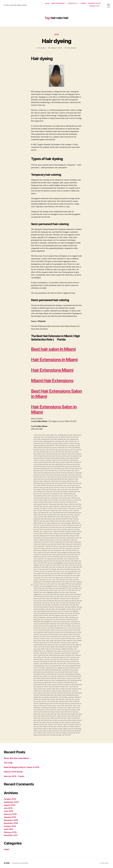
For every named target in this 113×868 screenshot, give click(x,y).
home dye (57, 622)
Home (47, 3)
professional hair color (63, 680)
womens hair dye (56, 735)
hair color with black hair (61, 588)
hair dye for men (47, 603)
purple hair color (69, 685)
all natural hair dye (64, 437)
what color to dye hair (71, 712)
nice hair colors (62, 664)
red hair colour (76, 689)
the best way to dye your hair (49, 703)
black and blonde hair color (59, 479)
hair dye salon (50, 609)
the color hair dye (64, 703)
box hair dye (47, 487)
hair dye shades (61, 609)
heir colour (41, 620)
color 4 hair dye (68, 496)
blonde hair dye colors (51, 483)
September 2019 (11, 802)
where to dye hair (69, 724)
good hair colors (61, 555)
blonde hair (47, 481)
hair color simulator (75, 582)
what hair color (55, 714)
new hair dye (52, 661)
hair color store (38, 584)
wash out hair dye (39, 710)
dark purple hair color (68, 517)
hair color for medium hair (65, 569)
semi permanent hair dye (70, 695)
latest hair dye (43, 645)
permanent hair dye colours (56, 674)
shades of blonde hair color (53, 697)
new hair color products (71, 659)
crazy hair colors (67, 510)
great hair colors (62, 559)
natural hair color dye (46, 653)
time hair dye (75, 703)
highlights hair (48, 622)
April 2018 (8, 829)
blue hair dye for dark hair (55, 485)
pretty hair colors (50, 680)
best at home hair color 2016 (62, 448)
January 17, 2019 (56, 48)
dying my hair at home (46, 534)
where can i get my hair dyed (62, 720)
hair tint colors (44, 615)
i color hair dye (55, 638)
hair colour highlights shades (49, 592)
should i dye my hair (48, 699)
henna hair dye (61, 620)
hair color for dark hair (72, 567)
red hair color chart (53, 689)
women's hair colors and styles (56, 733)
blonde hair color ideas (58, 481)
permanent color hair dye (70, 670)
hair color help (55, 573)
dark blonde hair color (60, 513)
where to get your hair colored (53, 729)
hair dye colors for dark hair (45, 601)
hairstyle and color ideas (61, 617)
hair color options (66, 578)
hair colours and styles (49, 594)
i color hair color (45, 638)
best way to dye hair (61, 475)
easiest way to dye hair (69, 540)
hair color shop (64, 582)
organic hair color (51, 668)
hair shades (69, 613)
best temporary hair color (62, 469)
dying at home (48, 531)
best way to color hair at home (61, 471)
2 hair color (45, 435)
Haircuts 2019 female (13, 772)
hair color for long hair (49, 569)
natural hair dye (43, 655)
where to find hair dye (50, 727)
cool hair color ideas (40, 508)
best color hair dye (58, 452)
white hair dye (41, 733)
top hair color (47, 706)
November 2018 (11, 823)
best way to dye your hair (48, 477)
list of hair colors (43, 647)
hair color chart (44, 565)
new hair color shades (41, 661)
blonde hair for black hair (67, 483)
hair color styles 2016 (62, 584)
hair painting (41, 613)
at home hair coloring (51, 443)
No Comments (71, 48)
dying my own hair (59, 534)
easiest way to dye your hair (64, 542)
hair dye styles (42, 611)
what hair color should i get (69, 714)
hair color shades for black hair (49, 582)
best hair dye (65, 460)
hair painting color (52, 613)
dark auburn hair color (45, 513)
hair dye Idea (55, 605)
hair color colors (67, 565)
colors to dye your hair (41, 506)
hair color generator (71, 571)
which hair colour (68, 731)
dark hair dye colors (54, 517)
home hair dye (65, 622)
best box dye (54, 450)
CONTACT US (94, 6)
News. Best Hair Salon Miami (16, 758)
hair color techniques (61, 586)
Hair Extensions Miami (52, 370)
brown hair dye (47, 492)
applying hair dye (49, 441)
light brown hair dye (69, 645)
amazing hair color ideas (49, 439)
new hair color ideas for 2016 (53, 659)
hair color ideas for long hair (61, 575)
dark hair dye (42, 517)
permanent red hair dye (73, 674)
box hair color (38, 487)
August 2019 (10, 805)
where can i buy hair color (42, 718)
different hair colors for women (56, 525)
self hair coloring (57, 693)
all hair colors (77, 435)
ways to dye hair (51, 710)
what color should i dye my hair (54, 712)
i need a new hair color (68, 638)
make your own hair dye (53, 649)
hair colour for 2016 (65, 590)
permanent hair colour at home (68, 672)
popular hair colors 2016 (65, 676)
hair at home (66, 561)
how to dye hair (38, 632)
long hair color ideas (66, 647)
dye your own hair (74, 529)
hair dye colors (49, 596)
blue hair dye (42, 485)
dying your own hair (43, 538)
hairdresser (42, 617)
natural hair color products (62, 653)
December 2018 (11, 820)
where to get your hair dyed (72, 729)
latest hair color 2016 (46, 643)
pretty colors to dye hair (49, 678)
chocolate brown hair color (42, 496)
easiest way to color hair (57, 538)
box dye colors (74, 485)
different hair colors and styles (61, 523)
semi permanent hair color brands (51, 695)
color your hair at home (65, 500)
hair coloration (74, 588)
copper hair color (56, 510)
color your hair (53, 500)
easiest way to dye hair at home (44, 542)
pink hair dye (38, 676)
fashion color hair (48, 550)
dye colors (40, 529)
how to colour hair (74, 630)
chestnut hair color (70, 494)
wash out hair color (74, 708)
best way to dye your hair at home (67, 477)
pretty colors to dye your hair (66, 678)
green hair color (74, 559)
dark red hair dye (49, 519)
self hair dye (67, 693)
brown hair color (66, 489)
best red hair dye (74, 466)
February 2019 (10, 814)
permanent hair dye (40, 674)
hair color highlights (67, 573)
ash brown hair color (61, 441)
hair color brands (69, 563)
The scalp (8, 763)
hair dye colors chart (61, 596)
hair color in (45, 578)
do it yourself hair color (70, 527)
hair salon (61, 613)
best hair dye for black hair (46, 462)
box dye (66, 485)
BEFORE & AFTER (94, 3)
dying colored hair (59, 531)
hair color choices (56, 565)
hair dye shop (71, 609)
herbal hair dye (38, 622)
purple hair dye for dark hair (46, 687)
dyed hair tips (38, 531)
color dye (47, 498)
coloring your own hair (41, 504)
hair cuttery (61, 594)
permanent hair (38, 672)
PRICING (83, 3)
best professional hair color (59, 466)
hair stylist (76, 613)
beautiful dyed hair (40, 445)
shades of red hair (68, 697)
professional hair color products (53, 682)
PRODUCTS (72, 3)
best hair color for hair (53, 456)
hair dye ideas (65, 605)
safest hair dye (67, 691)
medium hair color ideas (53, 651)
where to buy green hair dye (55, 722)
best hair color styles (66, 458)
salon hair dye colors (44, 693)
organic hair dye (63, 668)
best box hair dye (46, 452)
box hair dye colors (58, 487)
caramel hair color (57, 494)
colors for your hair (75, 504)
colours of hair (76, 506)
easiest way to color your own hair (50, 540)
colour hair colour (66, 506)
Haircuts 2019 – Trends (14, 776)
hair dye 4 (78, 594)
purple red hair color (62, 687)
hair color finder (44, 567)
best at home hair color (45, 448)
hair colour (42, 590)
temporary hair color (66, 701)
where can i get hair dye (44, 720)
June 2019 (9, 811)
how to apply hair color (53, 626)
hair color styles (49, 584)
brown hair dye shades (60, 492)
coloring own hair (72, 502)
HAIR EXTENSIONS (58, 3)
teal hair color (45, 701)
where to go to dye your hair (43, 731)
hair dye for (72, 601)
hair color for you (59, 571)
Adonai (44, 48)
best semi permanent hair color (44, 469)
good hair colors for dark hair (50, 557)
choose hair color (57, 496)
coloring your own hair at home (58, 504)
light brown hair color (55, 645)
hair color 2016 (42, 563)
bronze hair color (55, 489)
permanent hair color (51, 672)
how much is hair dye (64, 624)
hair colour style (64, 592)
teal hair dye (54, 701)
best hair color (56, 454)
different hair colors (44, 523)
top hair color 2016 (58, 706)
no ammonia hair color (41, 666)
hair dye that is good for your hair (58, 611)
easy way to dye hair (66, 546)
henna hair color (50, 620)
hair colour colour (52, 590)
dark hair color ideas (67, 515)
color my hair (75, 498)
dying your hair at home (47, 536)
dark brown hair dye (40, 515)
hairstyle (49, 617)
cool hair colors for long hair (67, 508)
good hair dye (64, 557)
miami (57, 34)
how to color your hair (70, 628)
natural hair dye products (57, 655)
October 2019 (10, 799)
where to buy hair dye (41, 724)
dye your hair (48, 529)
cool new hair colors (43, 510)
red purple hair (47, 691)
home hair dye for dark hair (48, 624)
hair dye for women (59, 603)
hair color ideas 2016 (44, 575)
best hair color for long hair (69, 456)
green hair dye (38, 561)
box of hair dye (70, 487)
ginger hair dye (67, 552)
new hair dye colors (64, 661)
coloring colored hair (45, 502)
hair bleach (74, 561)
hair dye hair (37, 605)
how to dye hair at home (52, 632)
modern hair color (67, 651)
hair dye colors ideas (61, 601)
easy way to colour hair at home (48, 546)
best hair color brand (68, 454)
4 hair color (53, 435)
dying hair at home (71, 531)
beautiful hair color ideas (67, 445)
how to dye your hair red (67, 634)
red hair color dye (65, 689)
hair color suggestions (47, 586)
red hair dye (37, 691)
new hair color (70, 655)
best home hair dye (45, 464)
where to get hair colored (65, 727)
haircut (36, 617)
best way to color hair (44, 471)
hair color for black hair (57, 567)
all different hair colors (65, 435)
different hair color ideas (58, 521)
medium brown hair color (69, 649)
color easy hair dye (64, 498)
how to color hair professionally (52, 628)
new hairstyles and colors (48, 664)
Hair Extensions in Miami (54, 360)
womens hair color (44, 735)
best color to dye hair (72, 452)
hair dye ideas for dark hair (46, 607)
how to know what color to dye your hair (58, 636)
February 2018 (10, 832)
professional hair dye (70, 682)
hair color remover (46, 580)
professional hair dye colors (42, 685)
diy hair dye (44, 527)
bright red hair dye (43, 489)
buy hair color (38, 494)
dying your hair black (62, 536)
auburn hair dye (75, 443)
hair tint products (54, 615)
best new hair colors (73, 464)
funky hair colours (56, 552)
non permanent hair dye (73, 666)
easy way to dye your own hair (55, 548)
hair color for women (46, 571)
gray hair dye (52, 559)
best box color (44, 450)
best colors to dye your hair (42, 454)
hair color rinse (57, 580)
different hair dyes (73, 525)
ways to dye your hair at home (66, 710)
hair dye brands (39, 596)
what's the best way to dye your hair (69, 716)
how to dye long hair (67, 632)
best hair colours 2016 (53, 460)
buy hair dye (47, 494)
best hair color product (51, 458)
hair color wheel (47, 588)
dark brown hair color (74, 513)
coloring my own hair (59, 502)
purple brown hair (58, 685)
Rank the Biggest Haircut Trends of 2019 (22, 767)
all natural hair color (52, 437)
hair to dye (64, 615)
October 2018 (10, 826)
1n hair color (37, 435)
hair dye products (70, 607)
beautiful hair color (52, 445)
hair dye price (60, 607)
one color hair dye (39, 668)
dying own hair (71, 534)
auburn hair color (64, 443)
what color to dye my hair (42, 714)
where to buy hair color (72, 722)
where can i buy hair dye (58, 718)
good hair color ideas (49, 555)
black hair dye (38, 481)
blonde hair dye (39, 483)
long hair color (54, 647)
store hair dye (69, 699)
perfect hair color (39, 670)
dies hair (76, 519)
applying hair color (64, 439)
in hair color (45, 641)
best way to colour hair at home (44, 475)
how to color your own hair (59, 630)
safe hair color (57, 691)
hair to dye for (73, 615)
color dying (54, 498)
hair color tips (73, 586)
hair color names (55, 578)
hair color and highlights (55, 563)
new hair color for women (68, 657)
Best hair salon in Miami (53, 349)
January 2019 (10, 817)
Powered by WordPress (20, 863)
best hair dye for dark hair (64, 462)
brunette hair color (74, 492)
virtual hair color (62, 708)
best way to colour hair (74, 473)
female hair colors (60, 550)
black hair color (73, 479)
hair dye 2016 (70, 594)
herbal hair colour (72, 620)
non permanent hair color (56, 666)
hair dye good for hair (73, 603)
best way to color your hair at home (55, 473)
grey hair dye (48, 561)
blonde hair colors (72, 481)
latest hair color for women (62, 643)
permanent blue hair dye (53, 670)
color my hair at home (40, 500)
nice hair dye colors (74, 664)
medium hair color (39, 651)
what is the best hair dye (49, 716)
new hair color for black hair (50, 657)
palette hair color (74, 668)
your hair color (67, 735)
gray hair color (43, 559)
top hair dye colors (71, 706)
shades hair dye (39, 697)
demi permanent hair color (64, 519)
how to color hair (66, 626)
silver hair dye (60, 699)
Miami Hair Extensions (52, 381)
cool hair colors (52, 508)
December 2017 (11, 835)
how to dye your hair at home (49, 634)
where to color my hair (55, 724)
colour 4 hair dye (54, 506)
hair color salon (68, 580)
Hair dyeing (57, 41)
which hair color (57, 731)
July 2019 (8, 808)
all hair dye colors (39, 437)
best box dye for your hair (67, 450)
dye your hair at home (60, 529)
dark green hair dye (53, 515)
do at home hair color (55, 527)
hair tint (36, 615)
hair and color (57, 561)
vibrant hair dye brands (48, 708)
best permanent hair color (42, 466)
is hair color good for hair (58, 641)
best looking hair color (59, 464)
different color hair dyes (41, 521)
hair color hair (46, 573)
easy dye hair (52, 544)
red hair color (42, 689)
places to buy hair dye (49, 676)
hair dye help (46, 605)
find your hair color (43, 552)
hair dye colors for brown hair (50, 599)
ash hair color (73, 441)
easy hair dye (61, 544)
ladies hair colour (72, 641)
